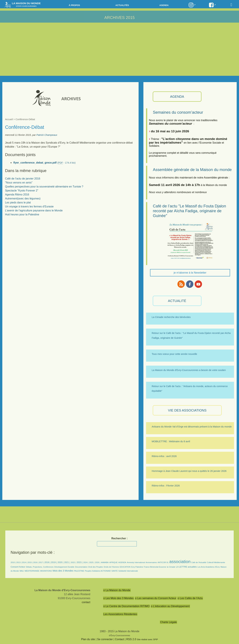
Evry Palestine (137, 567)
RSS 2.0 (131, 639)
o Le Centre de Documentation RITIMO (126, 606)
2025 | (92, 562)
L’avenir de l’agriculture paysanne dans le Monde (34, 210)
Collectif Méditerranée (216, 562)
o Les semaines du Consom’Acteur (156, 598)
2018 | (48, 562)
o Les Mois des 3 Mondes (119, 598)
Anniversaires (151, 562)
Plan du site (88, 639)
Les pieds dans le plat (18, 203)
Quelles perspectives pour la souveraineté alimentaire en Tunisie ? (44, 187)
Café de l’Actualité (199, 562)
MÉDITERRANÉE (32, 571)
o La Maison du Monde (117, 590)
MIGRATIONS (46, 571)
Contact (120, 639)
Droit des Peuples (96, 567)
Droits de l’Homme (111, 567)
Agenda (164, 5)
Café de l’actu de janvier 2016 (23, 179)
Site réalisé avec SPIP (147, 639)
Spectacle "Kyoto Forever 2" (22, 191)
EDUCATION (125, 567)
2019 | (54, 562)
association (180, 562)
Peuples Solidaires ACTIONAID (98, 571)
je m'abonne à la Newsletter (190, 273)
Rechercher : (119, 538)
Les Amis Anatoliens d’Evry (209, 567)
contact (86, 602)
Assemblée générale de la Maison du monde (192, 170)
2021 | (67, 562)
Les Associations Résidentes (120, 614)
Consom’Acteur (18, 567)
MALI (22, 571)
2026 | (98, 562)
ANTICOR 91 (163, 562)
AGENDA (177, 97)
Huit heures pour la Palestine (22, 214)
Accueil (9, 119)
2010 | (13, 562)
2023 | (80, 562)
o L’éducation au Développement (170, 606)
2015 (130, 18)
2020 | (60, 562)
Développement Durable (64, 567)
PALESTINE (79, 571)
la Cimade (171, 567)
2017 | (42, 562)
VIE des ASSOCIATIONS (187, 410)
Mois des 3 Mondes (63, 571)
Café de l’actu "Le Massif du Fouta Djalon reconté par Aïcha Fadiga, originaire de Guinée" (189, 211)
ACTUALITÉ (177, 301)
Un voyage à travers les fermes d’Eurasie (29, 206)
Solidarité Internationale (128, 571)
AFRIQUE (114, 562)
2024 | (86, 562)
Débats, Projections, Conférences (40, 567)
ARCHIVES (115, 18)
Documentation (81, 567)
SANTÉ (115, 571)
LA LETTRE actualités (186, 567)
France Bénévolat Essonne (155, 567)
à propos (74, 5)
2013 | (19, 562)
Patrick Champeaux (47, 135)
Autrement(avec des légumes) (23, 199)
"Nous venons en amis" (19, 183)
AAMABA (105, 562)
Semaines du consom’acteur (178, 112)
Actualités (122, 5)
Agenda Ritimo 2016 (17, 195)
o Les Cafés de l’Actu (190, 598)
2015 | (30, 562)
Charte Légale (169, 622)
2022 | (73, 562)
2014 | (25, 562)
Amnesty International (136, 562)
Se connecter (105, 639)
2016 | (36, 562)
